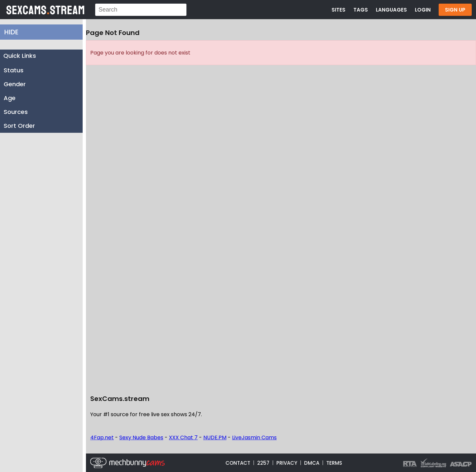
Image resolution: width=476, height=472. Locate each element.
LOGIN (423, 10)
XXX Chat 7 (183, 437)
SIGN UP (455, 10)
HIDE (11, 32)
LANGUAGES (391, 10)
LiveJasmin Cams (254, 437)
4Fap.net (102, 437)
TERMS (334, 463)
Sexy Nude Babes (141, 437)
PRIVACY (287, 463)
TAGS (361, 10)
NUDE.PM (215, 437)
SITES (338, 10)
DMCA (312, 463)
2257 (263, 463)
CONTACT (238, 463)
